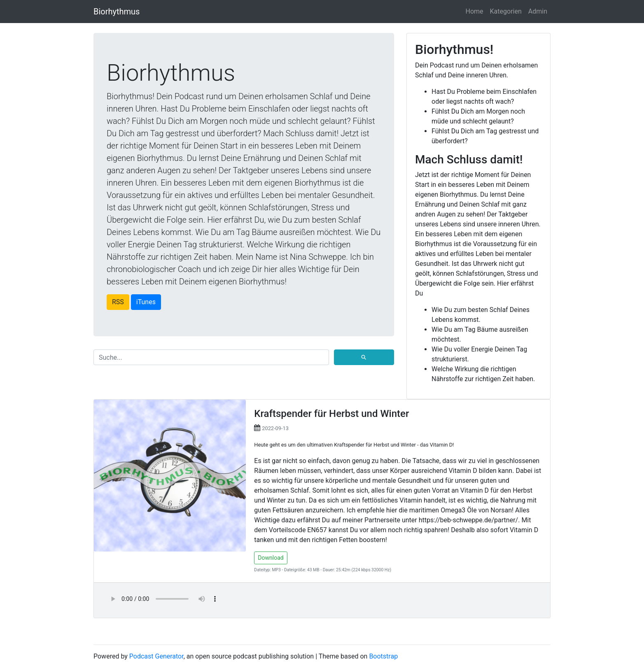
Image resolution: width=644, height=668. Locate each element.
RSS (118, 302)
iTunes (146, 302)
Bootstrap (383, 656)
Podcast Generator (156, 656)
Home (475, 11)
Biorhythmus (117, 12)
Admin (538, 11)
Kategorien (506, 11)
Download (271, 558)
